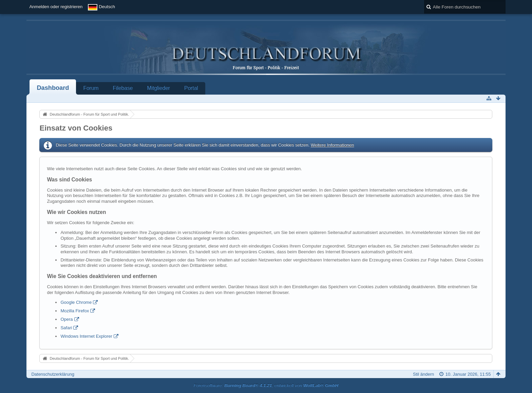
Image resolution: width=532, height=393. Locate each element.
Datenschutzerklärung (53, 374)
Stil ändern (423, 374)
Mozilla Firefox (75, 311)
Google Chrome (76, 302)
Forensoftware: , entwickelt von (266, 385)
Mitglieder (158, 88)
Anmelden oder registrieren (56, 7)
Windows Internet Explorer (86, 336)
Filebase (123, 88)
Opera (66, 319)
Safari (66, 328)
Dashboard (53, 88)
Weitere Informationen (332, 145)
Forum (91, 88)
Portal (191, 88)
